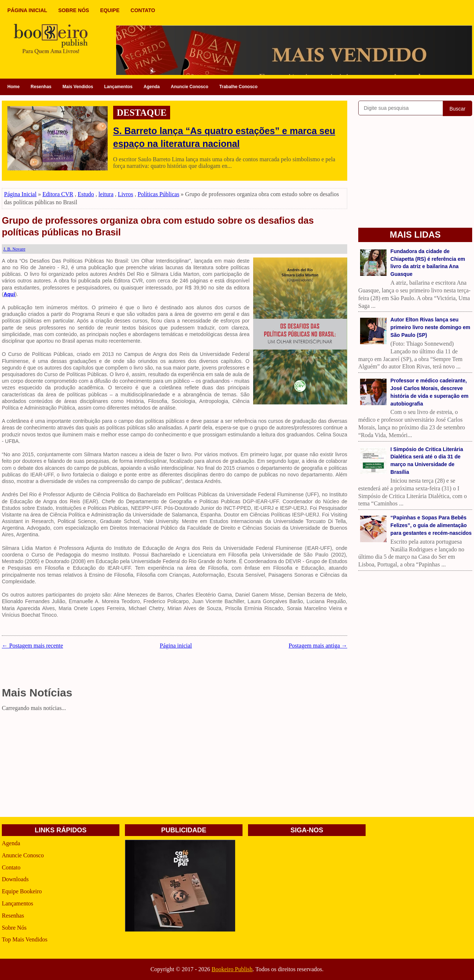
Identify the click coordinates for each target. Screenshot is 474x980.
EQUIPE (110, 10)
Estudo (86, 194)
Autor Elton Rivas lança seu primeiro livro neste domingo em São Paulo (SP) (430, 327)
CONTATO (143, 10)
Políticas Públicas (159, 194)
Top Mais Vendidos (25, 939)
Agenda (152, 87)
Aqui (9, 294)
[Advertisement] (175, 765)
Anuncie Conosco (190, 87)
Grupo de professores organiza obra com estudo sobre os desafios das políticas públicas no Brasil (158, 226)
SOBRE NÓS (73, 10)
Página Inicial (20, 194)
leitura (106, 194)
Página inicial (176, 646)
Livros (126, 194)
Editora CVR (58, 194)
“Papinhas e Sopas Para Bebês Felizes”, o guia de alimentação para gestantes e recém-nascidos (431, 525)
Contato (11, 867)
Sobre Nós (14, 928)
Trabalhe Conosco (238, 87)
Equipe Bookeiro (22, 891)
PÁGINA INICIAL (27, 10)
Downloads (15, 879)
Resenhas (41, 87)
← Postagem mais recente (33, 646)
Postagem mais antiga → (318, 646)
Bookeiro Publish (232, 969)
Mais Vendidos (78, 87)
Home (13, 87)
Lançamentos (118, 87)
